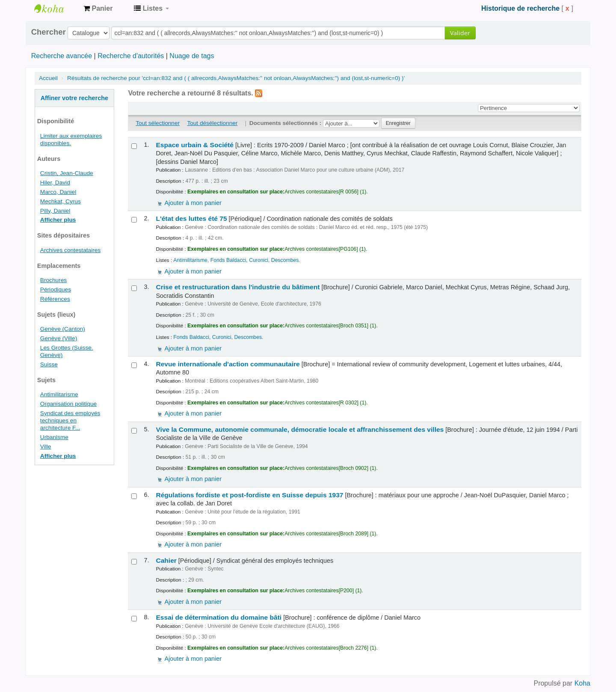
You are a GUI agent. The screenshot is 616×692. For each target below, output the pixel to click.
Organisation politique (68, 404)
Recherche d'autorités (131, 56)
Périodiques (56, 290)
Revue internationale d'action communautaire (228, 364)
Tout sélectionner (158, 123)
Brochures (53, 280)
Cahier (166, 560)
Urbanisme (54, 437)
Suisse (49, 364)
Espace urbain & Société (194, 145)
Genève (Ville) (59, 338)
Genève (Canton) (63, 329)
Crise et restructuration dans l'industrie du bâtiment (238, 287)
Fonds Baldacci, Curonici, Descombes (255, 260)
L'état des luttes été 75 (191, 218)
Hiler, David (55, 183)
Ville (46, 447)
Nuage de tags (192, 56)
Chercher (49, 32)
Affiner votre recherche (74, 98)
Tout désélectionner (212, 123)
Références (55, 299)
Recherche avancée (62, 56)
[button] (98, 9)
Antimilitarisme (59, 394)
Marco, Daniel (58, 192)
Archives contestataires (56, 9)
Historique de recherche (520, 8)
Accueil (48, 78)
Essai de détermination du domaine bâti (219, 617)
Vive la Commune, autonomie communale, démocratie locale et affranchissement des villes (300, 429)
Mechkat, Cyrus (61, 201)
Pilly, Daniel (55, 211)
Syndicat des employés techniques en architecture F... (70, 420)
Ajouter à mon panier (193, 203)
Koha (582, 683)
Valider (460, 33)
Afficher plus (58, 220)
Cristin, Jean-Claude (67, 173)
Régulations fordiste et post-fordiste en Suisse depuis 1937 (249, 495)
